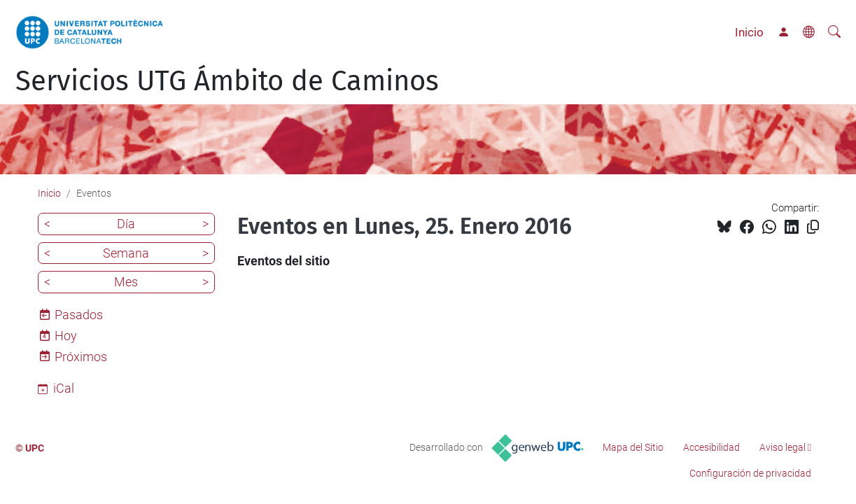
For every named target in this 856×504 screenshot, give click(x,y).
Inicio (749, 32)
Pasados (79, 315)
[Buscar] (834, 32)
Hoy (66, 336)
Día (126, 224)
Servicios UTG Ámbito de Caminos (227, 81)
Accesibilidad (711, 447)
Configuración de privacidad (750, 473)
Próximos (81, 357)
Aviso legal (783, 447)
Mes (126, 282)
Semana (126, 253)
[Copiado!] (813, 227)
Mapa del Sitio (633, 447)
